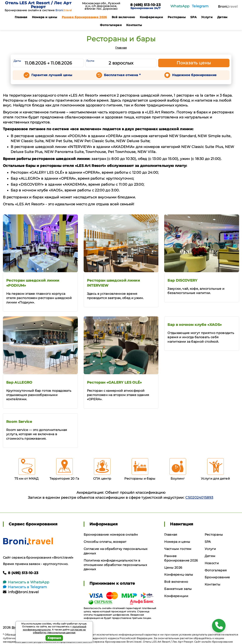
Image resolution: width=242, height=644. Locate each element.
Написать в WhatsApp (26, 582)
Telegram (200, 6)
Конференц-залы (179, 575)
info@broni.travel (21, 592)
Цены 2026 (173, 568)
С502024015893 (199, 498)
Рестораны (177, 17)
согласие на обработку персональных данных (59, 631)
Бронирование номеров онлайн (111, 535)
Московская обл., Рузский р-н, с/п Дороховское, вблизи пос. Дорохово (101, 6)
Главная (21, 17)
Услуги (207, 17)
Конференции (151, 17)
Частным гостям (178, 549)
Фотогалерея (111, 25)
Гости (90, 61)
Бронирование (217, 577)
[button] (33, 269)
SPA (193, 17)
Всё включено (123, 17)
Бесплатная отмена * (122, 75)
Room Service (19, 422)
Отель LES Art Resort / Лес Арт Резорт (38, 5)
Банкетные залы (178, 589)
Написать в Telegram (25, 587)
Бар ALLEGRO (19, 382)
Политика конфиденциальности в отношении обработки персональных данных (115, 565)
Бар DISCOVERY (182, 280)
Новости (212, 563)
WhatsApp (180, 6)
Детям (222, 17)
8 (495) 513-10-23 (145, 5)
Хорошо (54, 638)
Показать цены (194, 63)
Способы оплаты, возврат (105, 542)
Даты (17, 61)
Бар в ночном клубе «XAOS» (195, 325)
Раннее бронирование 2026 (84, 17)
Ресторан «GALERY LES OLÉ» (114, 382)
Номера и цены (45, 17)
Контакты (134, 25)
